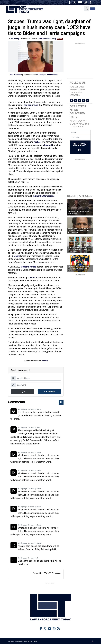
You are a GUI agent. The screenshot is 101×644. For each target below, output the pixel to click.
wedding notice (28, 267)
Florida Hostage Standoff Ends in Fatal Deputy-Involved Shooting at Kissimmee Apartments (79, 268)
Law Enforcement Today (25, 9)
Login (22, 392)
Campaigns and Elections (47, 75)
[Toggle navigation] (92, 8)
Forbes (37, 142)
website (34, 278)
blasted (48, 145)
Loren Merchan (15, 75)
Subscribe (49, 392)
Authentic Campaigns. (44, 196)
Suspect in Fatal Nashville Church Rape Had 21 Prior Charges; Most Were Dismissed (79, 231)
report (17, 256)
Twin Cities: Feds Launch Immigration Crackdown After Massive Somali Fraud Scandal (80, 212)
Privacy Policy (32, 641)
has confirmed (31, 105)
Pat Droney (15, 39)
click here (45, 361)
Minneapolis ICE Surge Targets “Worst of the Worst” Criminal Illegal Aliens (78, 249)
